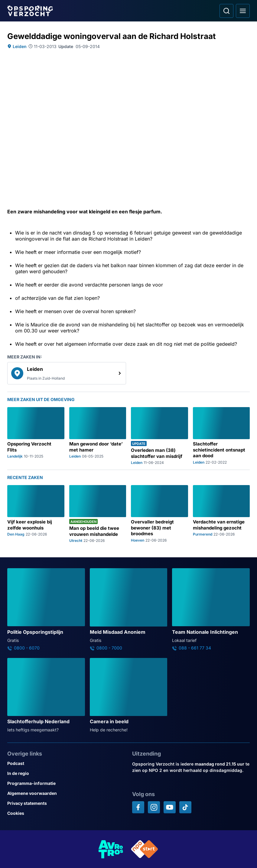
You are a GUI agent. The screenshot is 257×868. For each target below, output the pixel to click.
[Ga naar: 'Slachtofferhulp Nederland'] (46, 695)
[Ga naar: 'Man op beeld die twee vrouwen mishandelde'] (98, 514)
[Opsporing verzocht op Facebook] (138, 807)
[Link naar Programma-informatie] (66, 783)
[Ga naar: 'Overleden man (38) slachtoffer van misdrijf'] (159, 436)
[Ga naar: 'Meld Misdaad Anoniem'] (129, 609)
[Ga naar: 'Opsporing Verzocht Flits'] (36, 436)
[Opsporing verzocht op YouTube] (170, 807)
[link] (67, 373)
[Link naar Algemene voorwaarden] (66, 793)
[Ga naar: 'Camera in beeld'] (129, 695)
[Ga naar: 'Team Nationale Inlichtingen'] (211, 609)
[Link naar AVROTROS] (111, 849)
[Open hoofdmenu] (243, 11)
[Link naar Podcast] (66, 763)
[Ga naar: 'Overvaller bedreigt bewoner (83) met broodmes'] (159, 514)
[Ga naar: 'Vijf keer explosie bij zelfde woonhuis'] (36, 514)
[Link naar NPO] (145, 849)
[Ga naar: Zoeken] (226, 11)
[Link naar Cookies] (66, 813)
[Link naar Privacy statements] (66, 803)
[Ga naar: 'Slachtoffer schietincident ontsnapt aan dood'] (221, 436)
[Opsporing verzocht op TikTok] (185, 807)
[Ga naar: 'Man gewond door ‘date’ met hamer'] (98, 436)
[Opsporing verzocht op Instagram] (154, 807)
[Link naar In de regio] (66, 773)
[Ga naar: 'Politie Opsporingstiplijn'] (46, 609)
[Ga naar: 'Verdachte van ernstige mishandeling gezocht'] (221, 514)
